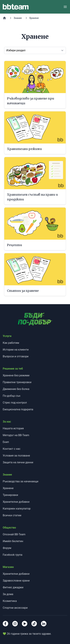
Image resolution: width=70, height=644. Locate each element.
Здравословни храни (16, 581)
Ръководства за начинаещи (20, 481)
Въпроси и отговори (16, 356)
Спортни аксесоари (15, 608)
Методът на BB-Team (16, 435)
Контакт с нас (12, 449)
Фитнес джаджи (13, 587)
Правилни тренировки (17, 382)
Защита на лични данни (18, 462)
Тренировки (10, 495)
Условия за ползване (16, 456)
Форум (7, 548)
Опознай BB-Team (14, 534)
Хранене (34, 18)
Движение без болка (16, 389)
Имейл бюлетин (13, 541)
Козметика (10, 601)
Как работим (11, 343)
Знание (18, 18)
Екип (6, 442)
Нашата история (13, 428)
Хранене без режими (16, 375)
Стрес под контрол (15, 403)
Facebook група (13, 555)
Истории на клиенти (16, 350)
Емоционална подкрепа (18, 409)
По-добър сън (12, 396)
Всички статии (12, 515)
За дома (8, 594)
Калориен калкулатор (17, 509)
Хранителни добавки (16, 502)
